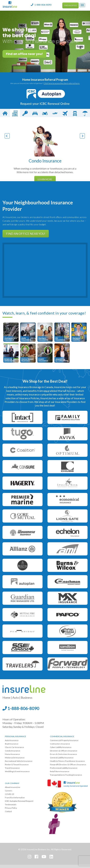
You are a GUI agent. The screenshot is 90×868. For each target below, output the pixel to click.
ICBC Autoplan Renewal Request (19, 801)
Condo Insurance (13, 751)
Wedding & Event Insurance (17, 771)
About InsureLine (13, 787)
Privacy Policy (11, 808)
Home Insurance (12, 754)
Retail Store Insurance (60, 771)
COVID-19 (9, 794)
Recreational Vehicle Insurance (19, 761)
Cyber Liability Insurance (61, 747)
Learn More (45, 179)
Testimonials (11, 804)
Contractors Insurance (60, 744)
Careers (9, 791)
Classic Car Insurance (14, 747)
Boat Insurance (12, 744)
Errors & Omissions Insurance (63, 754)
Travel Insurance (12, 768)
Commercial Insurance (62, 736)
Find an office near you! (24, 54)
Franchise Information (15, 798)
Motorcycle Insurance (15, 758)
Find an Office (70, 5)
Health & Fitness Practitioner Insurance (67, 761)
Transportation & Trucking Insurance (66, 775)
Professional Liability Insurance (64, 768)
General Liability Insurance (62, 758)
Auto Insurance (12, 740)
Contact (8, 811)
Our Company (12, 783)
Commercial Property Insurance (64, 740)
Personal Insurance (15, 736)
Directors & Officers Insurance (64, 751)
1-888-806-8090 (21, 708)
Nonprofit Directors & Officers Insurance (68, 764)
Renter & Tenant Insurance (17, 764)
